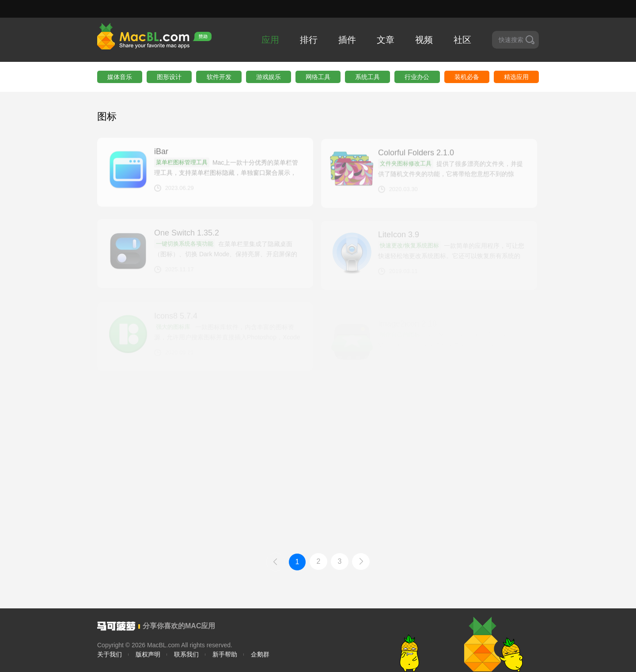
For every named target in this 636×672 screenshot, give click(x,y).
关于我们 (110, 654)
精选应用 (516, 77)
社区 (462, 40)
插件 (347, 40)
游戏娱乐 (269, 77)
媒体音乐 (120, 77)
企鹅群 (260, 654)
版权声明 (148, 654)
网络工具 (318, 77)
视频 (424, 40)
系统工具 (367, 77)
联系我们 (186, 654)
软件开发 (219, 77)
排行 (309, 40)
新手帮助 (225, 654)
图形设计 (169, 77)
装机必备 (467, 77)
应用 (270, 40)
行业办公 (417, 77)
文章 (386, 40)
